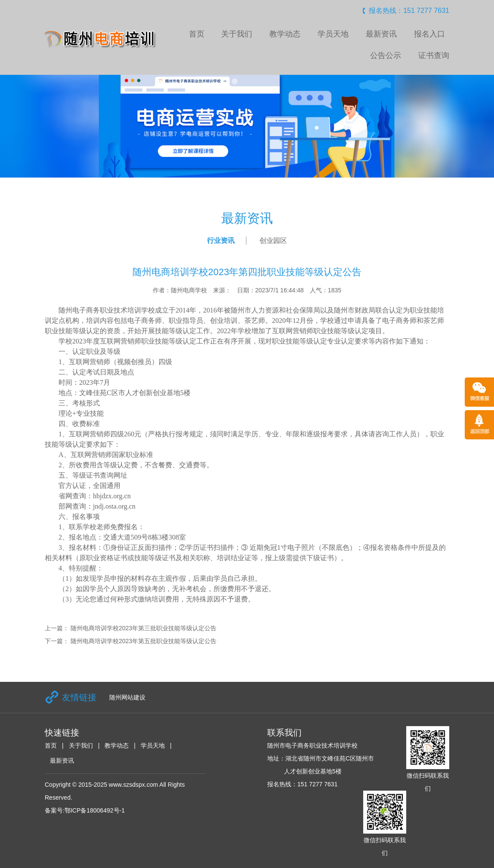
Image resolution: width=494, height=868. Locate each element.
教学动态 (285, 34)
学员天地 (333, 34)
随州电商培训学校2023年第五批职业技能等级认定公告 (144, 641)
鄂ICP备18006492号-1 (95, 810)
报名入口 (429, 34)
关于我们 (237, 34)
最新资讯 (381, 34)
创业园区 (273, 241)
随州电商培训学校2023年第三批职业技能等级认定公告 (144, 628)
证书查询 (434, 55)
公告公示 (386, 55)
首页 (197, 34)
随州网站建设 (127, 697)
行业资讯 (221, 241)
